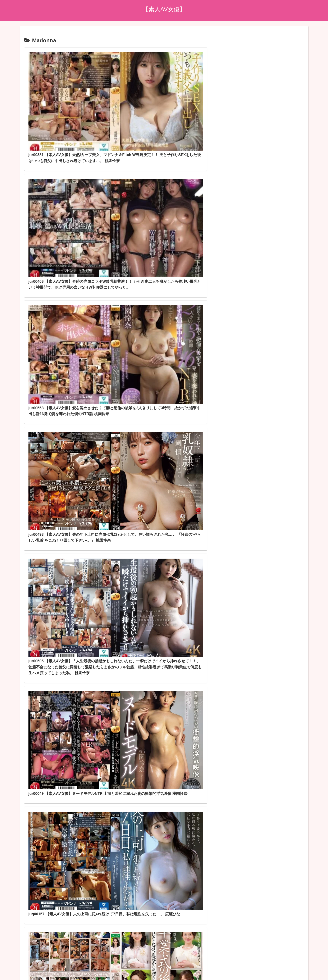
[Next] (15, 972)
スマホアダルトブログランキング (144, 931)
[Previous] (5, 972)
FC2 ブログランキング (136, 925)
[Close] (24, 975)
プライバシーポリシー (164, 952)
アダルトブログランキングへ (141, 919)
